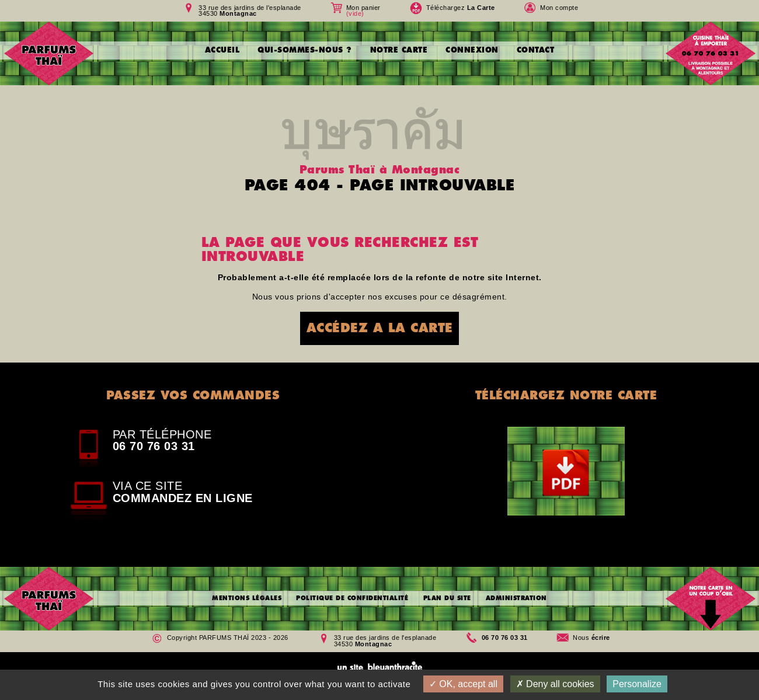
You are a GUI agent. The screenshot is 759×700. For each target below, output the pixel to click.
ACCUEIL (222, 50)
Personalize (637, 684)
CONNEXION (472, 50)
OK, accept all (463, 684)
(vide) (355, 13)
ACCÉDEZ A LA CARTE (380, 328)
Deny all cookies (555, 684)
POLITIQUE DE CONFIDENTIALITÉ (352, 598)
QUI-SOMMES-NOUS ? (305, 50)
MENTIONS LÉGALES (247, 598)
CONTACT (536, 50)
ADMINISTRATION (516, 598)
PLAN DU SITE (447, 598)
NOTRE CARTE (399, 50)
